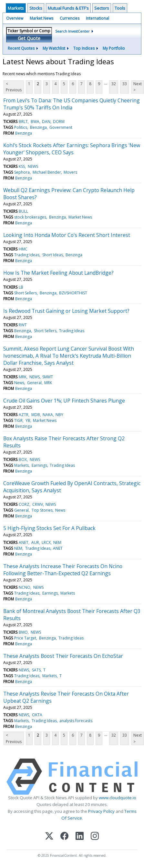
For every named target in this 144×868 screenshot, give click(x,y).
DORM (59, 122)
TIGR (18, 420)
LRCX (46, 542)
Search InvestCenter (72, 31)
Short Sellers (26, 293)
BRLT (23, 122)
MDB (36, 415)
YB (28, 420)
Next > (138, 87)
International (98, 18)
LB (21, 287)
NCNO (25, 587)
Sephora (22, 172)
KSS (22, 166)
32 (114, 84)
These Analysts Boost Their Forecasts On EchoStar (63, 656)
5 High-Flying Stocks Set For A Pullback (49, 528)
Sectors (102, 8)
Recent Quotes (21, 48)
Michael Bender (47, 172)
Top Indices (84, 48)
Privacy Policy (101, 811)
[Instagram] (95, 837)
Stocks (36, 8)
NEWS (33, 166)
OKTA (37, 715)
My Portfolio (114, 48)
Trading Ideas (27, 255)
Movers (70, 172)
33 (125, 84)
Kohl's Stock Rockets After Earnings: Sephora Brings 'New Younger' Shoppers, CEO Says (72, 149)
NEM (57, 542)
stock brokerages (30, 217)
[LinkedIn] (80, 837)
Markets (16, 8)
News (19, 383)
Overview (15, 18)
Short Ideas (53, 255)
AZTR (24, 415)
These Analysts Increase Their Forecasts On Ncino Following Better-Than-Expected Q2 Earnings (63, 570)
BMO (23, 632)
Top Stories (42, 510)
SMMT (48, 377)
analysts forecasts (76, 721)
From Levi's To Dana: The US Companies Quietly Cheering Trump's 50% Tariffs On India (72, 104)
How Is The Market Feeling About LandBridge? (58, 273)
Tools (120, 8)
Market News (41, 18)
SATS (36, 670)
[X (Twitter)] (49, 837)
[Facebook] (64, 837)
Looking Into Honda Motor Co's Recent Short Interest (67, 235)
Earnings (39, 465)
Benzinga (38, 127)
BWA (35, 122)
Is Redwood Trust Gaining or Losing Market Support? (66, 311)
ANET (24, 542)
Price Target (25, 638)
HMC (23, 249)
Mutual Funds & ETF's (68, 8)
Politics (21, 127)
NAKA (48, 415)
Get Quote (29, 38)
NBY (59, 415)
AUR (35, 542)
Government (61, 127)
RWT (23, 325)
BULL (23, 211)
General (34, 383)
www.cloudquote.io (118, 798)
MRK (23, 377)
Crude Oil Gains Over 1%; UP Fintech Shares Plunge (64, 401)
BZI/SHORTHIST (73, 293)
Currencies (70, 18)
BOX (23, 460)
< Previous (14, 87)
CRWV (38, 504)
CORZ (24, 504)
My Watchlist (54, 48)
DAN (46, 122)
